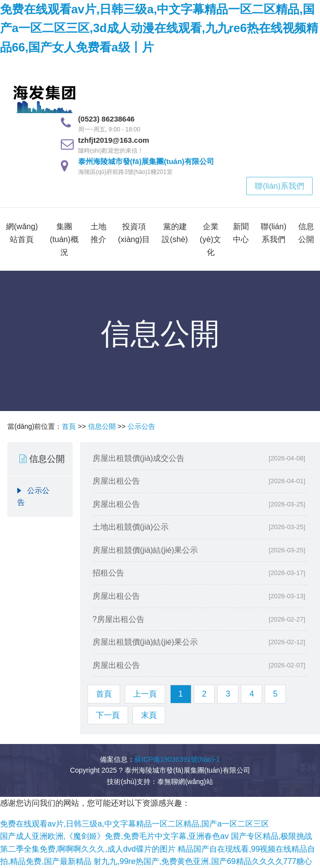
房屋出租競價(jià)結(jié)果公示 (145, 550)
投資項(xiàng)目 (134, 233)
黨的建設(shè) (175, 233)
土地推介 (98, 233)
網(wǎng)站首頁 (22, 233)
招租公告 (108, 573)
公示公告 (141, 426)
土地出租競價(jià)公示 (131, 527)
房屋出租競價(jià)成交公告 (139, 458)
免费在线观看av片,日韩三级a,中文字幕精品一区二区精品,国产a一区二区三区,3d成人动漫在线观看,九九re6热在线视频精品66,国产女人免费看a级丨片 (159, 28)
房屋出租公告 (116, 481)
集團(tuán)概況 (64, 239)
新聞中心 (241, 233)
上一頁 (145, 694)
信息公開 (306, 233)
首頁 (69, 426)
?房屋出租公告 (118, 619)
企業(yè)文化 (211, 239)
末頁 (149, 715)
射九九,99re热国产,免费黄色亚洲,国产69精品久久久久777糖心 (203, 861)
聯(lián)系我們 (279, 186)
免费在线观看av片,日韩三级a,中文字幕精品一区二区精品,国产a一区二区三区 (135, 824)
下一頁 (108, 715)
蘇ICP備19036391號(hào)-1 (177, 759)
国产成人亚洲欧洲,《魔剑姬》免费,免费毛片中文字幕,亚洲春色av (114, 836)
